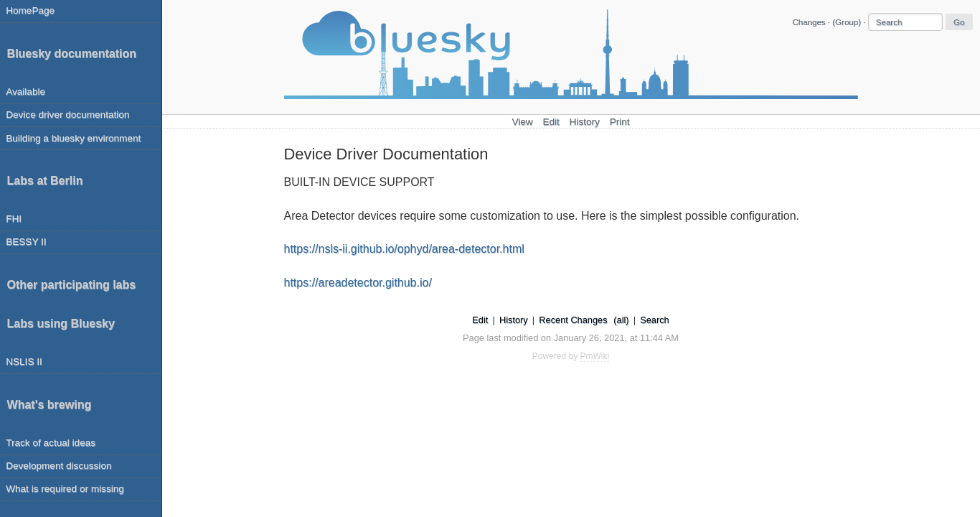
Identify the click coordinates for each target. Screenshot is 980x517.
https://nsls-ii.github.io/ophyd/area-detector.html (404, 249)
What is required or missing (65, 489)
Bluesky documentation (72, 53)
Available (25, 92)
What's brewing (50, 405)
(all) (621, 320)
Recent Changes (573, 320)
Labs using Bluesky (61, 323)
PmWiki (595, 356)
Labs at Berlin (45, 181)
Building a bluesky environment (73, 138)
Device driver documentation (67, 115)
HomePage (30, 10)
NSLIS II (24, 362)
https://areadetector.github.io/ (358, 283)
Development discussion (58, 466)
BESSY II (26, 242)
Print (620, 122)
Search (655, 320)
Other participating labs (72, 285)
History (585, 122)
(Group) (847, 22)
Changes (809, 22)
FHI (14, 219)
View (522, 122)
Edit (551, 122)
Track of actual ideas (51, 443)
